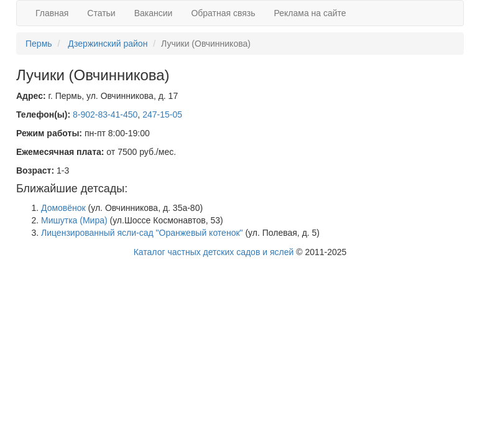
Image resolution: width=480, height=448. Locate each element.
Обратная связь (223, 13)
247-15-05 (162, 114)
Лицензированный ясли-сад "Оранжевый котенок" (142, 233)
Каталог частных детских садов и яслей (214, 252)
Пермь (39, 44)
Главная (52, 13)
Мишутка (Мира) (74, 220)
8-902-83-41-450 (105, 114)
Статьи (101, 13)
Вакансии (154, 13)
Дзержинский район (108, 44)
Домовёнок (63, 208)
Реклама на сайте (310, 13)
